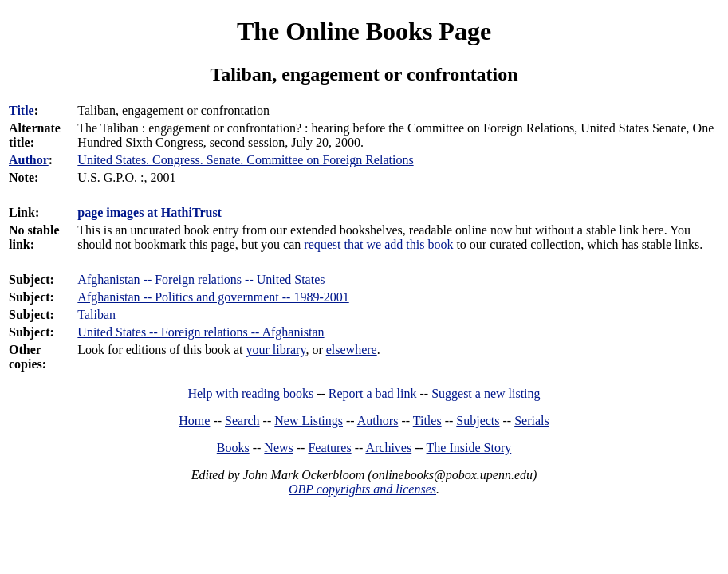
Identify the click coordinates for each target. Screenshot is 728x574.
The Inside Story (469, 448)
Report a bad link (373, 393)
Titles (427, 421)
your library (275, 350)
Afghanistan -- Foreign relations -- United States (201, 279)
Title (22, 110)
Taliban (96, 315)
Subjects (478, 421)
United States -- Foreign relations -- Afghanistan (201, 332)
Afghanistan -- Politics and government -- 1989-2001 (213, 297)
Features (329, 448)
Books (233, 448)
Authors (378, 421)
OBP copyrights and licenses (362, 489)
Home (194, 421)
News (278, 448)
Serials (532, 421)
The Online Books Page (364, 31)
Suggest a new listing (486, 393)
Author (29, 160)
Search (242, 421)
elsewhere (352, 350)
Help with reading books (250, 393)
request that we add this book (378, 244)
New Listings (309, 421)
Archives (388, 448)
